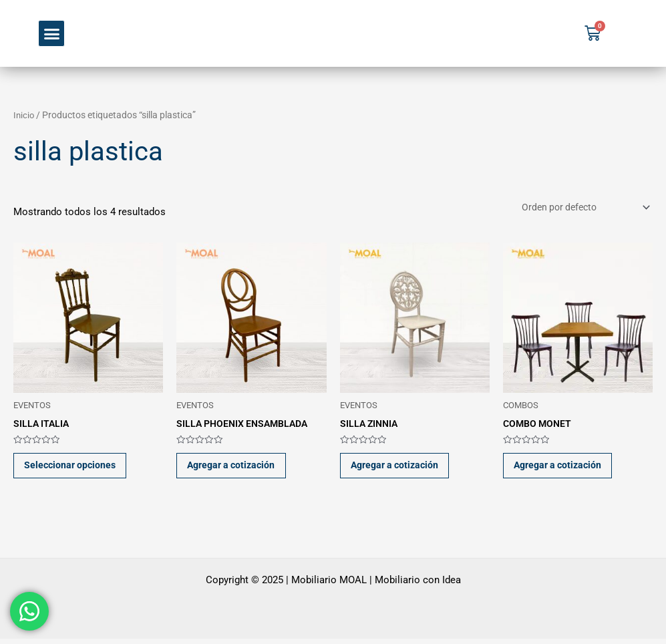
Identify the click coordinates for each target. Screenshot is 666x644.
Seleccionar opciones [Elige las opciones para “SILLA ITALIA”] (75, 468)
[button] (51, 33)
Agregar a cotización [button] (237, 468)
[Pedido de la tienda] (579, 208)
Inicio (24, 115)
